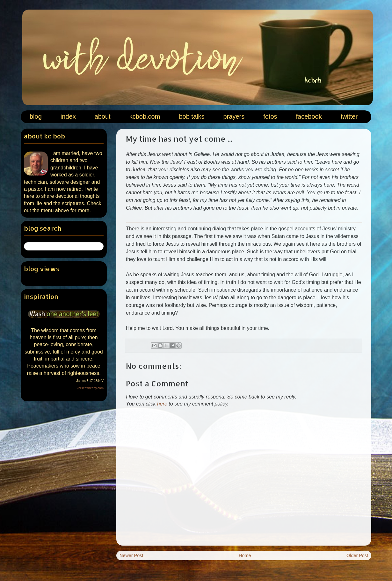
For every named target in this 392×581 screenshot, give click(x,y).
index (68, 116)
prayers (234, 116)
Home (245, 555)
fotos (270, 116)
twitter (349, 116)
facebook (309, 116)
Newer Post (131, 555)
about (103, 116)
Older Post (357, 555)
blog (36, 116)
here (162, 404)
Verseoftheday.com (90, 388)
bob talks (192, 116)
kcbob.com (145, 116)
